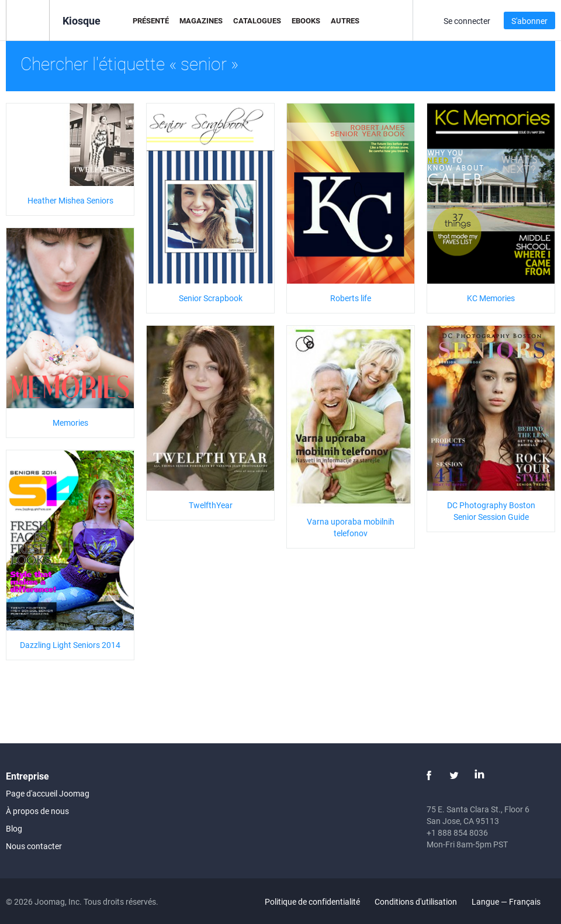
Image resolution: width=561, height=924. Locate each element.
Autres (345, 20)
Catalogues (257, 20)
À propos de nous (37, 811)
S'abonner (529, 21)
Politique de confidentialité (312, 901)
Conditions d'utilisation (416, 901)
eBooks (306, 20)
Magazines (201, 20)
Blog (14, 828)
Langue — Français (513, 901)
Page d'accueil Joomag (48, 793)
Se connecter (467, 21)
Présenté (151, 20)
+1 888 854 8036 (457, 832)
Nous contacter (34, 846)
